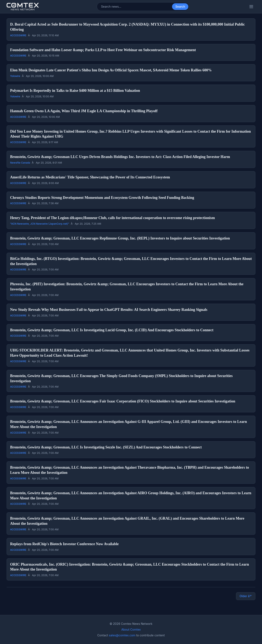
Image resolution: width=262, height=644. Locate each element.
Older (246, 596)
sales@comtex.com (122, 635)
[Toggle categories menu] (251, 7)
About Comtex (131, 629)
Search (180, 6)
